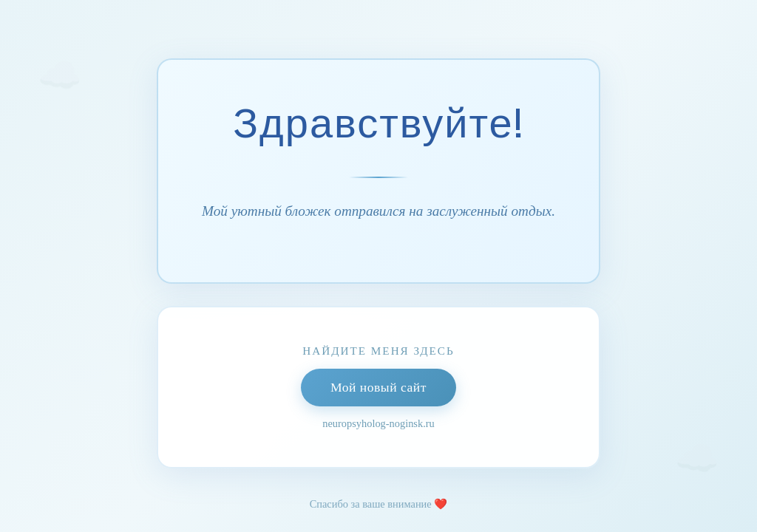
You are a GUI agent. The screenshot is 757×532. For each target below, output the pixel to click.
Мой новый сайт (378, 387)
